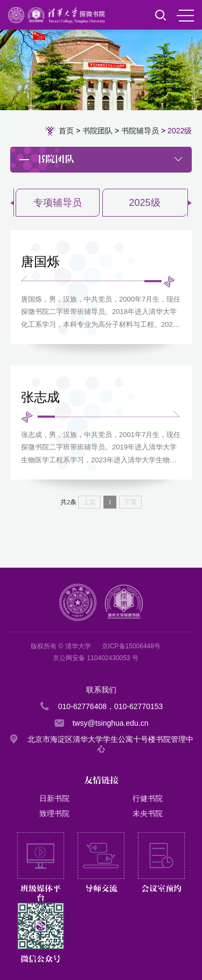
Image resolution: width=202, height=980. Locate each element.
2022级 (180, 131)
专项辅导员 (58, 203)
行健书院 (148, 798)
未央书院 (148, 813)
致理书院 (54, 813)
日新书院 (54, 798)
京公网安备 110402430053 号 (96, 658)
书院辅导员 (140, 131)
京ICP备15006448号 (131, 646)
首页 (66, 131)
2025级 (144, 203)
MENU (185, 16)
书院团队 (97, 131)
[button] (190, 203)
